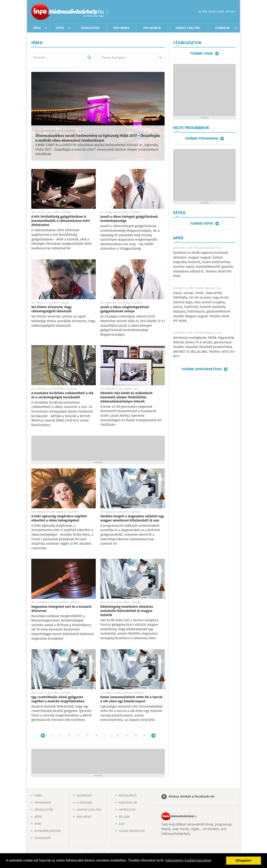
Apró (38, 824)
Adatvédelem (128, 803)
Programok (152, 28)
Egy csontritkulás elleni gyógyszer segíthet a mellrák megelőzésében (58, 699)
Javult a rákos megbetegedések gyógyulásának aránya (125, 309)
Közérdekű (84, 796)
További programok (202, 139)
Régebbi (153, 736)
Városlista (107, 12)
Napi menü (84, 817)
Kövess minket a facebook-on (191, 797)
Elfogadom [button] (244, 860)
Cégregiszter (90, 28)
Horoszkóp (43, 838)
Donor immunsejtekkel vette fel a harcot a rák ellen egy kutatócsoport (131, 699)
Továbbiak (222, 28)
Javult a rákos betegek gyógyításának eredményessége (129, 219)
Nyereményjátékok (48, 831)
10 (136, 736)
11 (145, 736)
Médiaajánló (128, 796)
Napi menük (122, 28)
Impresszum (127, 810)
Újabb (43, 736)
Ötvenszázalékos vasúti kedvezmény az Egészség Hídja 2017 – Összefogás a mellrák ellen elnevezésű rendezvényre (98, 138)
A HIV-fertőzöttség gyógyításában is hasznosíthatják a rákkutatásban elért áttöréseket (61, 221)
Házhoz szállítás (188, 28)
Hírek (37, 28)
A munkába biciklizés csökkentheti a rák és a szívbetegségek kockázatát (62, 395)
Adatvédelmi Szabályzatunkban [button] (188, 860)
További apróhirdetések (202, 369)
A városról (85, 803)
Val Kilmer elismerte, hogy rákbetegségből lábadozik (52, 309)
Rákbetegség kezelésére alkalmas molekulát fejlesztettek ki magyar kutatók (127, 611)
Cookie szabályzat (132, 831)
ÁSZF (122, 824)
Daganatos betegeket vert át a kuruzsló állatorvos (61, 609)
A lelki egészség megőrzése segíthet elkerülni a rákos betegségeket (59, 518)
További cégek (202, 54)
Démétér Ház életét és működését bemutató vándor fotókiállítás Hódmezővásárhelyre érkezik (126, 397)
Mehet (89, 58)
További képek (202, 224)
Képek (60, 28)
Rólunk (124, 817)
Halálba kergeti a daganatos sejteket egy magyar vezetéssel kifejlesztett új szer (132, 518)
